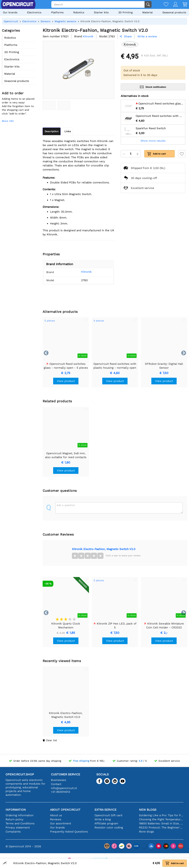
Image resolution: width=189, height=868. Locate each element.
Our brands (10, 12)
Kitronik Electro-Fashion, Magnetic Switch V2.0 (104, 549)
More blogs (146, 832)
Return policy (14, 819)
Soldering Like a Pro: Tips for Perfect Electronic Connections (161, 815)
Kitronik (85, 272)
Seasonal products (174, 12)
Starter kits (101, 12)
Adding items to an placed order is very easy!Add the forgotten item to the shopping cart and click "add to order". (18, 106)
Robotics (79, 12)
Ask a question (66, 505)
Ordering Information (19, 815)
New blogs (148, 810)
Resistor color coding (109, 828)
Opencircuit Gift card (108, 815)
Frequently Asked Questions (69, 832)
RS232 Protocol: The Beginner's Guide (161, 828)
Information (16, 810)
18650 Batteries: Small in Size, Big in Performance (161, 823)
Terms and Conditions (20, 823)
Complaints (13, 832)
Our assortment (61, 823)
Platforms (57, 12)
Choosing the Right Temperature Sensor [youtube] (161, 819)
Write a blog (103, 819)
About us (56, 815)
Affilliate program (106, 823)
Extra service (105, 810)
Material (147, 12)
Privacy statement (18, 828)
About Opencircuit (65, 810)
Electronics (34, 12)
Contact (56, 784)
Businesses (59, 780)
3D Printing (125, 12)
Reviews (56, 819)
